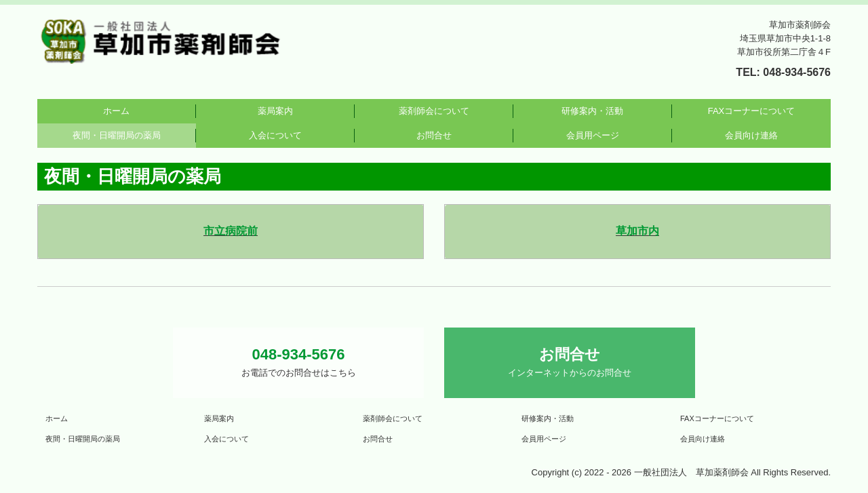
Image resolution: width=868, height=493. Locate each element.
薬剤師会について (434, 111)
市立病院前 (231, 231)
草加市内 (637, 231)
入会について (275, 135)
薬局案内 (275, 111)
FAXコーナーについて (752, 111)
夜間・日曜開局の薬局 (117, 135)
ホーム (116, 111)
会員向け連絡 (751, 135)
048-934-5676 (797, 72)
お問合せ (434, 135)
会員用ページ (593, 135)
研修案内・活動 (592, 111)
